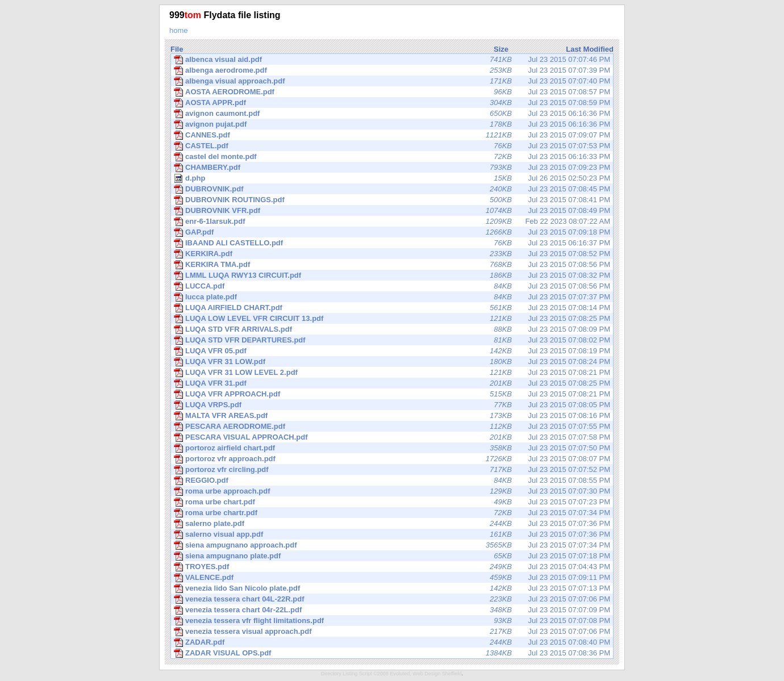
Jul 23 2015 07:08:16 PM (392, 416)
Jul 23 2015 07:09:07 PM (392, 135)
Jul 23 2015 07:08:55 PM (392, 481)
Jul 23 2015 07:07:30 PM (392, 491)
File (177, 49)
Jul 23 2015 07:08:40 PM (392, 642)
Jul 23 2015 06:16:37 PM (392, 243)
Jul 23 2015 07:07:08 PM (392, 621)
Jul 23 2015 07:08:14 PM (392, 308)
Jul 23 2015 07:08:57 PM (392, 92)
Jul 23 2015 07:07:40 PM (392, 81)
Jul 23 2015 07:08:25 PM (392, 319)
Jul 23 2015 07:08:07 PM (392, 459)
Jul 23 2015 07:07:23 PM (392, 502)
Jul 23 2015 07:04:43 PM (392, 567)
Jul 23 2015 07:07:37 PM (392, 297)
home (179, 30)
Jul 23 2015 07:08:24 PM (392, 362)
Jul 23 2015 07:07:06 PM (392, 599)
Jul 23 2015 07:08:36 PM (392, 653)
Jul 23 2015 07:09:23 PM (392, 168)
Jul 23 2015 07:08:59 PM (392, 103)
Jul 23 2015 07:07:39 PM (392, 70)
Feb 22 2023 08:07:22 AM (392, 222)
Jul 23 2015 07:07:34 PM (392, 513)
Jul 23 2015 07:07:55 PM (392, 427)
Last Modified (590, 49)
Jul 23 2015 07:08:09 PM (392, 329)
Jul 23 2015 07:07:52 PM (392, 470)
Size (501, 49)
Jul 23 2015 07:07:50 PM (392, 448)
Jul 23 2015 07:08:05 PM (392, 405)
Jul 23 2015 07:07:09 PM (392, 610)
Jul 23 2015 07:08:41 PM (392, 200)
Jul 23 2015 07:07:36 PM (392, 524)
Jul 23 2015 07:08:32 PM (392, 275)
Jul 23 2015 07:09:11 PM (392, 578)
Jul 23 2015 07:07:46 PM (392, 60)
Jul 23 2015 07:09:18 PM (392, 232)
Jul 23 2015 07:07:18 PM (392, 556)
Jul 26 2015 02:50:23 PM (392, 178)
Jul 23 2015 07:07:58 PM (392, 437)
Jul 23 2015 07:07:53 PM (392, 146)
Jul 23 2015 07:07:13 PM (392, 588)
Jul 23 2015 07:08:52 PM (392, 254)
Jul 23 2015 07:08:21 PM (392, 373)
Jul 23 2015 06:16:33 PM (392, 157)
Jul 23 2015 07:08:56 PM (392, 265)
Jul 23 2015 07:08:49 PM (392, 211)
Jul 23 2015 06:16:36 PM (392, 114)
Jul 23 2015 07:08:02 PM (392, 340)
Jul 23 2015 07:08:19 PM (392, 351)
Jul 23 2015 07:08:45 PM (392, 189)
